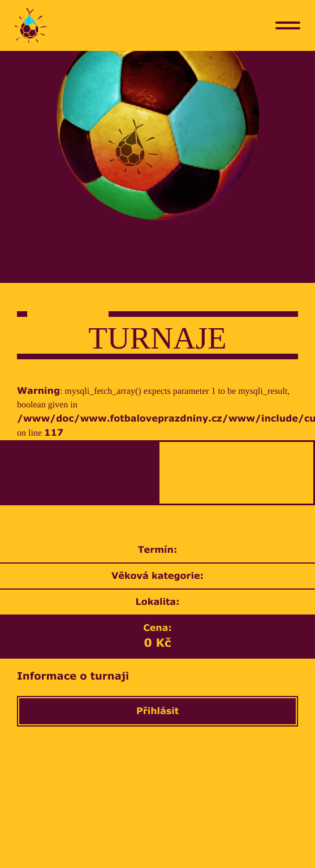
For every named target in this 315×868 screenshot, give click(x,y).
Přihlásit (157, 711)
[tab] (79, 473)
